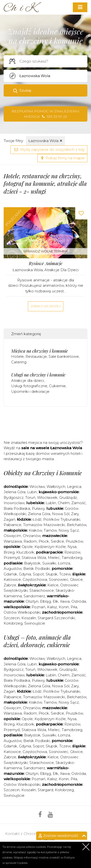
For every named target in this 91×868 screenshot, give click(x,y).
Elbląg (45, 601)
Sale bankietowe (64, 356)
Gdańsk (10, 574)
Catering (19, 362)
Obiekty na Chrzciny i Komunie (43, 473)
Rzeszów (72, 552)
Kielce (53, 585)
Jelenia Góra (15, 492)
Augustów (13, 568)
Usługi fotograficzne (29, 386)
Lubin (32, 492)
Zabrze (10, 585)
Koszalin (29, 618)
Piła (74, 607)
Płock (44, 541)
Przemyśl (12, 558)
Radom (30, 541)
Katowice (12, 579)
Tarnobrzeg (72, 558)
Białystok (32, 563)
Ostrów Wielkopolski (22, 612)
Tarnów (50, 530)
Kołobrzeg (13, 623)
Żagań (9, 519)
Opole (27, 547)
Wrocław (37, 487)
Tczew (65, 574)
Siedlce (57, 541)
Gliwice (76, 579)
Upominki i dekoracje (30, 391)
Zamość (79, 503)
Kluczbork (25, 552)
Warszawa (13, 541)
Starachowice (42, 590)
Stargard (45, 790)
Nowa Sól (61, 514)
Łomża (64, 563)
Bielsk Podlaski (37, 568)
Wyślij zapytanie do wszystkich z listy (49, 149)
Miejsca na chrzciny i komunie (40, 351)
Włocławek (47, 497)
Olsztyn (32, 601)
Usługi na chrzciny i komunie (38, 375)
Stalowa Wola (34, 558)
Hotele (17, 356)
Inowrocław (14, 503)
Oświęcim (12, 536)
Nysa (72, 547)
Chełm (64, 503)
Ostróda (79, 601)
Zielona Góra (39, 514)
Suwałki (49, 563)
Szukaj (25, 90)
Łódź (37, 519)
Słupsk (52, 574)
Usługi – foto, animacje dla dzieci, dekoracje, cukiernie (37, 641)
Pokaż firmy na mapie (62, 158)
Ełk (55, 601)
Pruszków (74, 541)
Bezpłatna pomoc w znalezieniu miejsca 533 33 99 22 (45, 114)
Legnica (74, 487)
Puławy (38, 508)
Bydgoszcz (14, 497)
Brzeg (9, 552)
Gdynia (25, 574)
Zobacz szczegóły (46, 306)
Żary (75, 514)
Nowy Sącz (69, 530)
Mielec (54, 558)
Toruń (30, 497)
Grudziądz (68, 497)
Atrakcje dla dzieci (62, 270)
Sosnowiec (59, 579)
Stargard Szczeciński (56, 618)
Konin (64, 607)
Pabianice (12, 525)
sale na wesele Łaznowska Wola (52, 448)
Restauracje (36, 356)
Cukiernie (57, 386)
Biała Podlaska (17, 508)
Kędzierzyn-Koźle (50, 547)
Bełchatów (77, 525)
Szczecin (12, 618)
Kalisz (52, 607)
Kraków (35, 530)
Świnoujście (35, 623)
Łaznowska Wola (45, 141)
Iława (65, 601)
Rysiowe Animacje (46, 264)
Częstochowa (35, 579)
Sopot (38, 574)
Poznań (38, 607)
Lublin (51, 503)
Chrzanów (32, 536)
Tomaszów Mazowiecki (44, 525)
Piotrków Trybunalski (62, 519)
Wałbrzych (56, 487)
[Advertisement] (47, 425)
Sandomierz (34, 596)
